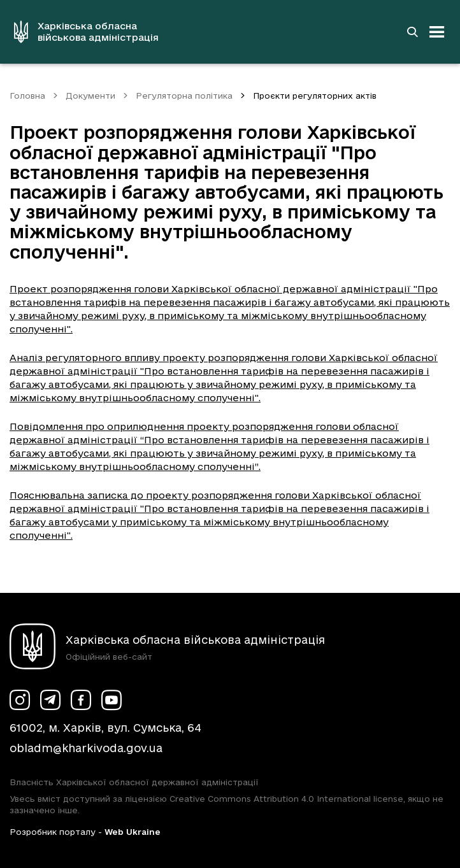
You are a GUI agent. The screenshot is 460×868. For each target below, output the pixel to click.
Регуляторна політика (184, 96)
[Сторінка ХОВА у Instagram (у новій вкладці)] (20, 700)
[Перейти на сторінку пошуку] (412, 32)
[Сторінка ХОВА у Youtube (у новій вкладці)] (111, 700)
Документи (90, 96)
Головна (27, 96)
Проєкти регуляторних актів (315, 96)
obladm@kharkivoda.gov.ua (86, 748)
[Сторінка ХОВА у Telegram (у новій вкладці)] (50, 700)
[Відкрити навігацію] (437, 32)
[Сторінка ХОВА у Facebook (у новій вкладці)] (81, 700)
